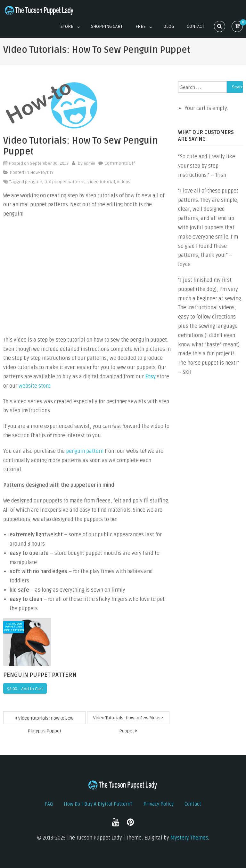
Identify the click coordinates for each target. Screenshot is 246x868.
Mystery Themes (189, 838)
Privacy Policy (159, 804)
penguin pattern (85, 451)
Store (67, 26)
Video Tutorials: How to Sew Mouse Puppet (128, 720)
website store (35, 386)
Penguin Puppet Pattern (40, 675)
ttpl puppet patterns (65, 182)
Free (141, 26)
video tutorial (101, 182)
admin (89, 163)
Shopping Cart (107, 26)
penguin (34, 182)
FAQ (49, 804)
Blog (169, 26)
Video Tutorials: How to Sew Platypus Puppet (46, 720)
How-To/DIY (42, 173)
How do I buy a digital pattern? (98, 804)
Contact (196, 26)
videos (124, 182)
